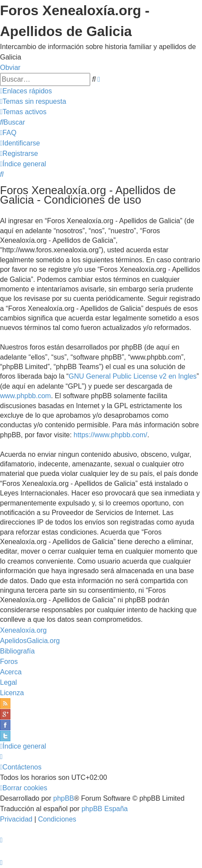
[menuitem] (33, 101)
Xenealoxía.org (23, 630)
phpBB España (105, 809)
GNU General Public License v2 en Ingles (132, 376)
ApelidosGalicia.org (30, 641)
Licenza (12, 693)
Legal (8, 682)
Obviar (10, 68)
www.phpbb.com (25, 396)
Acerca (11, 672)
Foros (9, 662)
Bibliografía (17, 651)
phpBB (64, 798)
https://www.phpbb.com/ (111, 435)
